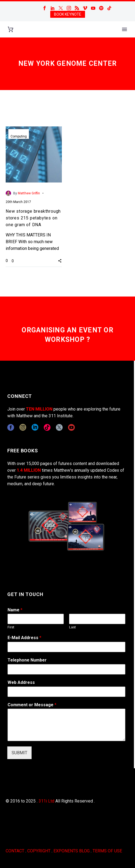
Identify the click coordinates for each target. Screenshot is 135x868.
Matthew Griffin (29, 193)
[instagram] (23, 427)
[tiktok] (47, 427)
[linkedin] (35, 427)
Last (72, 627)
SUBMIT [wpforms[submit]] (19, 753)
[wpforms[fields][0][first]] (36, 619)
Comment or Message (32, 705)
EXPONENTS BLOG (72, 851)
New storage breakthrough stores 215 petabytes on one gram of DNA (33, 218)
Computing (19, 136)
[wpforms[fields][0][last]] (97, 619)
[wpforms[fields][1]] (66, 647)
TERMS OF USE (107, 851)
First (11, 627)
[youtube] (71, 427)
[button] (60, 261)
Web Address (21, 682)
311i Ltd (46, 801)
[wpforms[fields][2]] (66, 725)
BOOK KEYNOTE (68, 14)
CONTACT (15, 851)
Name (15, 610)
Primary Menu (124, 29)
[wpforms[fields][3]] (66, 692)
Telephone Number (27, 660)
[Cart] (11, 30)
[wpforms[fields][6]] (66, 669)
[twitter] (59, 427)
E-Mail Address (24, 638)
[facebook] (11, 427)
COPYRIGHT (39, 851)
